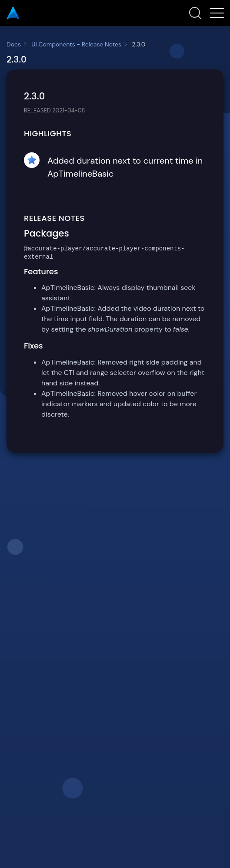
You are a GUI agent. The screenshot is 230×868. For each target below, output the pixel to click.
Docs (14, 44)
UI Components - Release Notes (76, 44)
